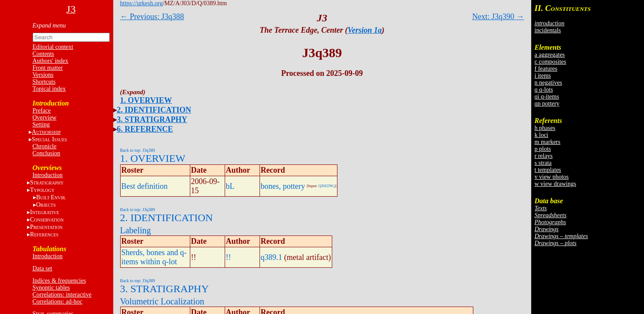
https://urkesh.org (142, 3)
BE (51, 197)
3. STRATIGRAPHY (152, 119)
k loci (542, 135)
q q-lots (544, 90)
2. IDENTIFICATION (154, 110)
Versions (43, 75)
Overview (45, 118)
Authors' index (51, 61)
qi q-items (547, 97)
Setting (41, 125)
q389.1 (272, 257)
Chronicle (45, 146)
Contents (44, 54)
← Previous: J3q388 (152, 17)
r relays (544, 156)
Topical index (49, 89)
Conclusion (47, 153)
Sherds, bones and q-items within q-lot (154, 257)
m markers (548, 142)
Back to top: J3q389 (138, 150)
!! (229, 257)
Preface (42, 111)
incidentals (548, 30)
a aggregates (550, 55)
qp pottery (547, 104)
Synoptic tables (51, 288)
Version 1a (365, 30)
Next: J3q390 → (498, 17)
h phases (545, 128)
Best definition (145, 186)
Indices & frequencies (59, 281)
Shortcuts (44, 82)
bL (230, 186)
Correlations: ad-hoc (58, 302)
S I (49, 139)
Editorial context (53, 47)
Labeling (136, 230)
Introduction (48, 175)
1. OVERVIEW (146, 100)
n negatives (548, 83)
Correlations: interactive (62, 295)
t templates (548, 170)
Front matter (48, 68)
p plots (543, 149)
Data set (42, 268)
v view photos (552, 177)
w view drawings (556, 184)
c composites (551, 62)
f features (546, 69)
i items (543, 76)
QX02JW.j (327, 186)
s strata (543, 163)
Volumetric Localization (162, 301)
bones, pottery (283, 186)
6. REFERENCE (145, 129)
